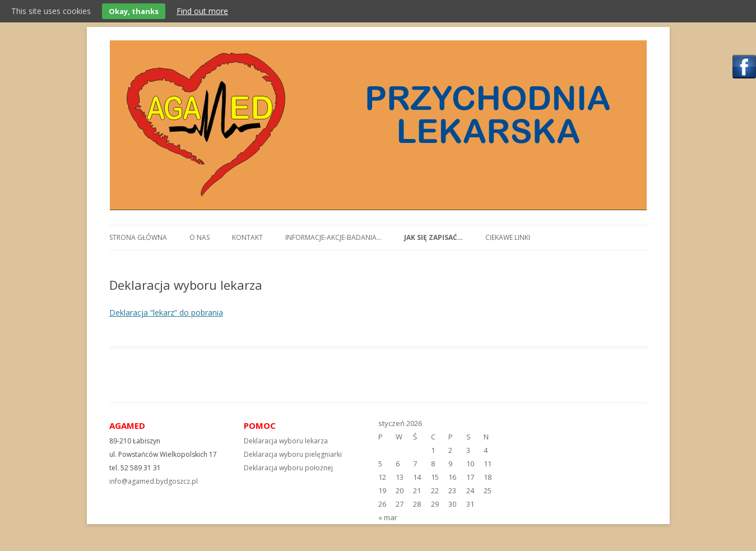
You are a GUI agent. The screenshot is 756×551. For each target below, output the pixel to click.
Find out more (202, 11)
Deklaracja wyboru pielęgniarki (293, 454)
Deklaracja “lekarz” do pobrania (166, 312)
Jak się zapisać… (433, 237)
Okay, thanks (134, 11)
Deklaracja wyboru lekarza (286, 441)
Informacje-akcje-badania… (333, 237)
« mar (388, 517)
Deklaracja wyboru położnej (288, 468)
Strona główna (138, 237)
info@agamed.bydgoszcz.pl (154, 481)
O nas (200, 237)
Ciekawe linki (508, 237)
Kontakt (247, 237)
